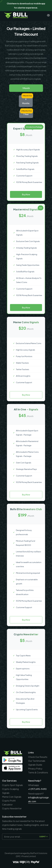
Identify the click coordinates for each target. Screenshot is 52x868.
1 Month (26, 88)
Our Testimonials (37, 761)
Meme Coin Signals (12, 797)
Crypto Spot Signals (12, 785)
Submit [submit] (44, 837)
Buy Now (26, 194)
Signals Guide (35, 765)
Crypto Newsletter (12, 808)
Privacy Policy (35, 769)
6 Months (26, 101)
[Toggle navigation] (48, 15)
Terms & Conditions (38, 772)
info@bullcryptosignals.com (38, 799)
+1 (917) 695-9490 (37, 789)
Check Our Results (38, 757)
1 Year (26, 114)
